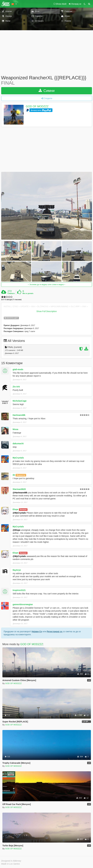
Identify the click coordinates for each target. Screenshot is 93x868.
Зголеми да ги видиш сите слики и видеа (47, 285)
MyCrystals (18, 458)
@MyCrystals (19, 513)
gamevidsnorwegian (23, 604)
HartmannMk (19, 415)
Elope (15, 509)
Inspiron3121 (19, 590)
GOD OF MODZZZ (37, 107)
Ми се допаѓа (28, 293)
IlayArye (17, 570)
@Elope (17, 530)
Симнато (11, 293)
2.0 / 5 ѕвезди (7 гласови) (11, 300)
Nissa (15, 429)
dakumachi (18, 444)
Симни (47, 91)
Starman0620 (19, 489)
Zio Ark (16, 387)
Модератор (21, 475)
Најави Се (37, 632)
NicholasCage (20, 401)
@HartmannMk (20, 493)
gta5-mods (18, 369)
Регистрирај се (55, 632)
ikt (14, 475)
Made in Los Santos (11, 864)
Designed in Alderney (11, 861)
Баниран (23, 510)
